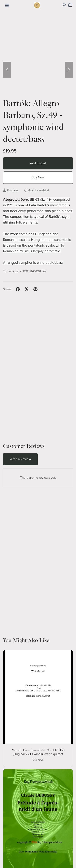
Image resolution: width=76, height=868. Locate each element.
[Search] (64, 5)
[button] (7, 70)
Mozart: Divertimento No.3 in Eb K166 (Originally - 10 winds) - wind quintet (38, 752)
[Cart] (72, 5)
